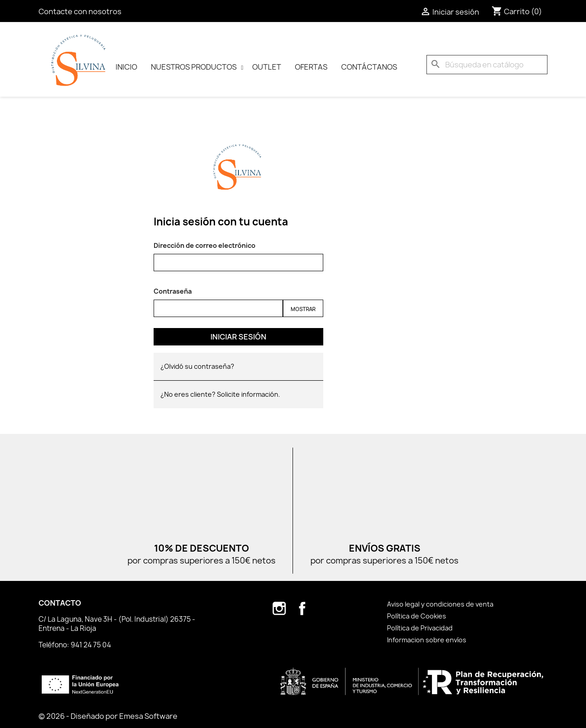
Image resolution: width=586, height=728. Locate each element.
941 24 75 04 (91, 645)
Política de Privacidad (420, 628)
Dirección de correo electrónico (205, 245)
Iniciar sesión (238, 337)
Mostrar (303, 309)
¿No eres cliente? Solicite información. (220, 394)
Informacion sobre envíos (427, 640)
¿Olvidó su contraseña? (197, 366)
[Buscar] (487, 65)
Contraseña (173, 291)
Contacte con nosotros (80, 11)
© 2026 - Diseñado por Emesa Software (108, 716)
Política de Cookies (417, 616)
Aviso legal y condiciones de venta (440, 604)
